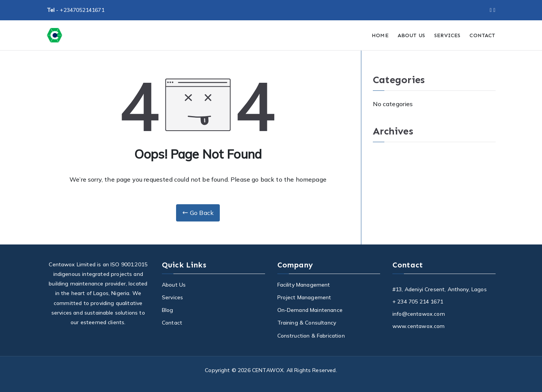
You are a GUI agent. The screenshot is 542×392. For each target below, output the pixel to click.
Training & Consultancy (307, 323)
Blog (168, 310)
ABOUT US (411, 35)
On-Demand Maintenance (310, 310)
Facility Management (304, 285)
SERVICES (447, 35)
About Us (174, 285)
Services (172, 297)
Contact (172, 323)
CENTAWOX (268, 370)
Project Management (304, 297)
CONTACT (482, 35)
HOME (380, 35)
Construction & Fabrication (311, 336)
